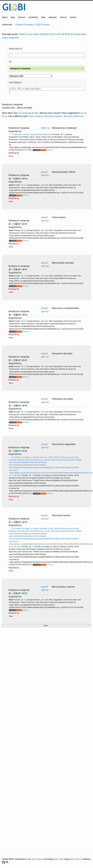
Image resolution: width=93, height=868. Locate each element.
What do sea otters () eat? (40, 34)
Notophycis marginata (19, 175)
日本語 (38, 25)
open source (76, 859)
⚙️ (61, 134)
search (73, 17)
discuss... (50, 150)
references (7, 25)
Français (45, 25)
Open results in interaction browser (46, 116)
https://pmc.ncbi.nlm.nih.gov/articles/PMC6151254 (34, 134)
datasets (53, 17)
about (5, 17)
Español (19, 25)
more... (46, 626)
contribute (33, 17)
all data (35, 113)
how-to (63, 17)
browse (22, 17)
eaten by (45, 128)
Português (29, 25)
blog (13, 17)
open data (59, 859)
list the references (75, 116)
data (43, 17)
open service (38, 859)
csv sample (23, 113)
